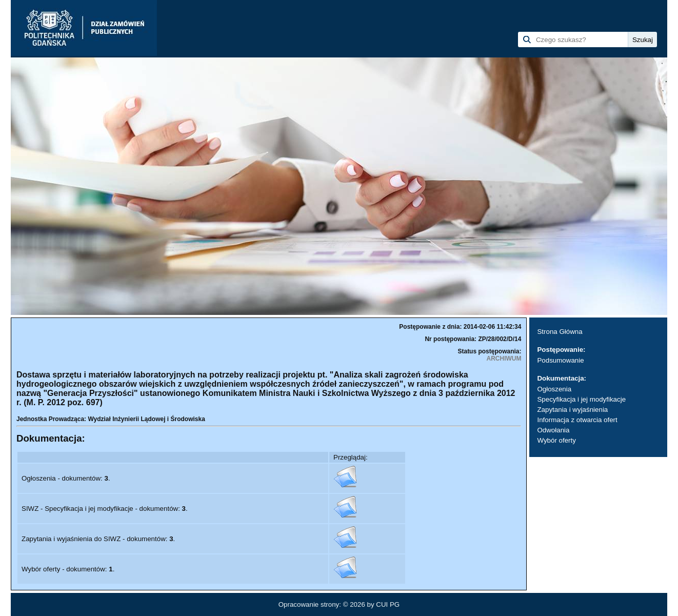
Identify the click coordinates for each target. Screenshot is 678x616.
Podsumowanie (560, 360)
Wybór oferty (556, 440)
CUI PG (388, 604)
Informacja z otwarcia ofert (577, 420)
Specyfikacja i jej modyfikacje (581, 399)
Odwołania (553, 430)
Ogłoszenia (554, 389)
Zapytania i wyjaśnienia (572, 410)
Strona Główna (560, 332)
